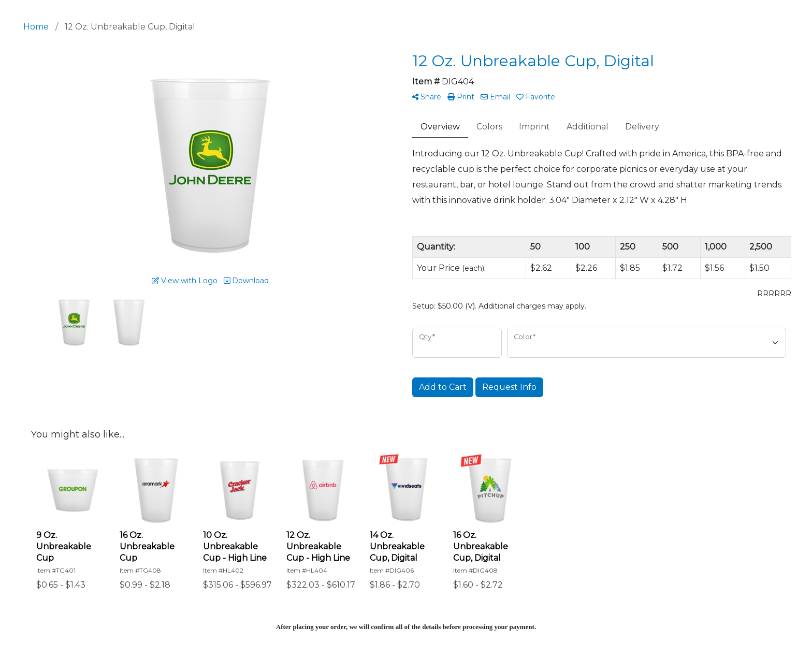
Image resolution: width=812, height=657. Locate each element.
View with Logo (185, 281)
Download (246, 281)
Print (461, 97)
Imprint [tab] (534, 127)
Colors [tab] (489, 127)
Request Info (509, 387)
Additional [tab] (588, 127)
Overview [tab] (440, 127)
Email (495, 97)
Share (427, 97)
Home (36, 27)
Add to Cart (443, 387)
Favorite (536, 97)
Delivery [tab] (642, 127)
